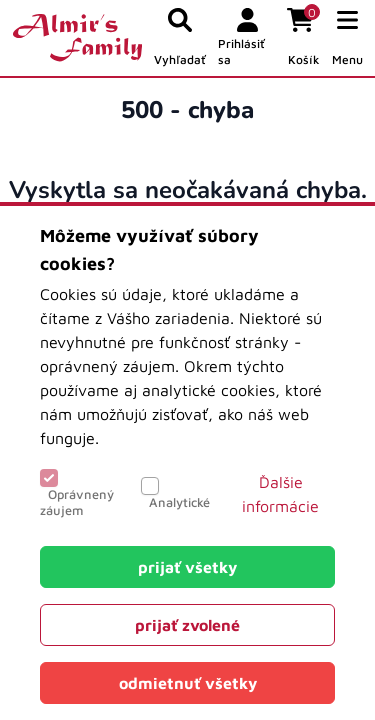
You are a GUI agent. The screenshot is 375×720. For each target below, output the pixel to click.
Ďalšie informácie (280, 494)
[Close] (187, 567)
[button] (347, 38)
